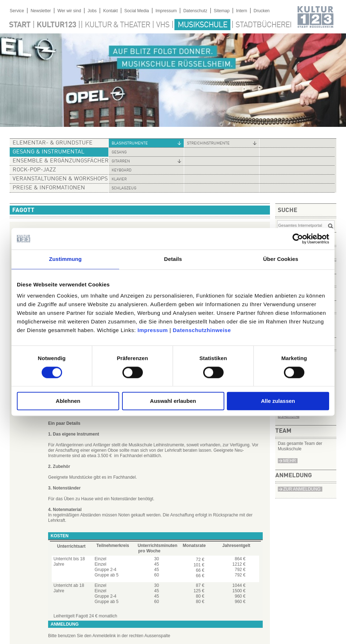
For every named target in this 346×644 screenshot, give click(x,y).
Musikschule (202, 25)
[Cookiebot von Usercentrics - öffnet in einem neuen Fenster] (298, 239)
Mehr (289, 461)
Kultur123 (56, 25)
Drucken (262, 11)
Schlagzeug (124, 188)
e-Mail (290, 416)
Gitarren (121, 162)
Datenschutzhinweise (202, 330)
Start (20, 25)
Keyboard (121, 171)
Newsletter (41, 11)
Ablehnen (68, 401)
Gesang (119, 153)
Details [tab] (173, 259)
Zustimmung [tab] (66, 259)
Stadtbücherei (263, 25)
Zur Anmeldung (302, 489)
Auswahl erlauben (173, 401)
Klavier (119, 180)
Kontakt (110, 11)
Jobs (92, 11)
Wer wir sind (69, 11)
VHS (163, 25)
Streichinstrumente (208, 144)
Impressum (153, 330)
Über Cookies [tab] (281, 259)
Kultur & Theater (117, 25)
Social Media (137, 11)
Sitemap (222, 11)
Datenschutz (195, 11)
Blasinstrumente (130, 144)
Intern (242, 11)
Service (17, 11)
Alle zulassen (278, 401)
